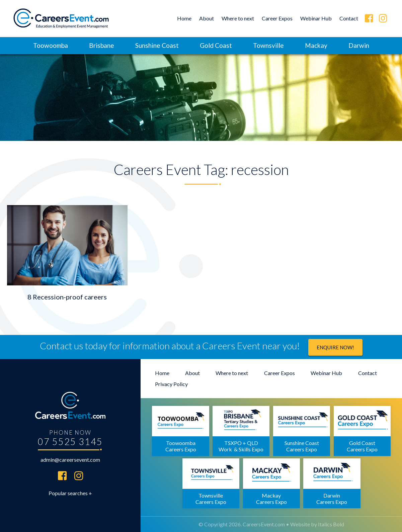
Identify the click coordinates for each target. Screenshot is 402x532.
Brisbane (102, 45)
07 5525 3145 (70, 441)
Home (184, 18)
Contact (349, 18)
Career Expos (277, 18)
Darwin (359, 45)
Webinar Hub (316, 18)
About (207, 18)
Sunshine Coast (157, 45)
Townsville (268, 45)
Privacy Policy (171, 384)
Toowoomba (51, 45)
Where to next (238, 18)
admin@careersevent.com (70, 460)
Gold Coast (216, 45)
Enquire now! (335, 347)
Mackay (316, 45)
